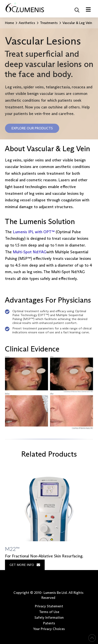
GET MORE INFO (25, 565)
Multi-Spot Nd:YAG (30, 252)
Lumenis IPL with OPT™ (34, 232)
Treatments (49, 23)
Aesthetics (27, 23)
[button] (77, 10)
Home (9, 23)
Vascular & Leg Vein (77, 23)
